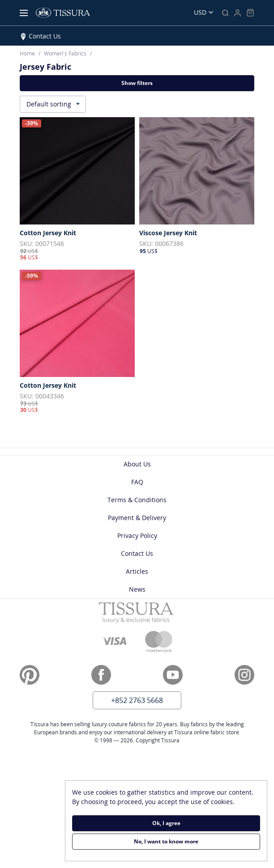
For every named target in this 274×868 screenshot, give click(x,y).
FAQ (137, 482)
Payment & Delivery (137, 518)
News (137, 589)
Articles (137, 571)
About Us (137, 464)
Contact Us (45, 36)
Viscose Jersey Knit (168, 233)
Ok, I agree (166, 823)
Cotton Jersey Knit (48, 233)
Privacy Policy (137, 536)
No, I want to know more (166, 841)
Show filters (137, 83)
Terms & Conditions (137, 500)
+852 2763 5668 (137, 700)
